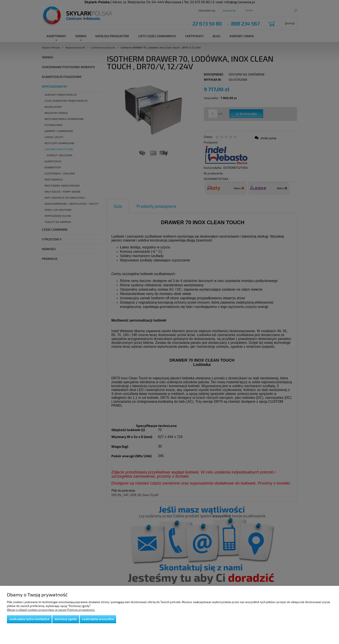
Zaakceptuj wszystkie (98, 619)
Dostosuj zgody (66, 619)
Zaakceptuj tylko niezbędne (29, 619)
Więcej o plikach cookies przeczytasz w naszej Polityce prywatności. (51, 610)
